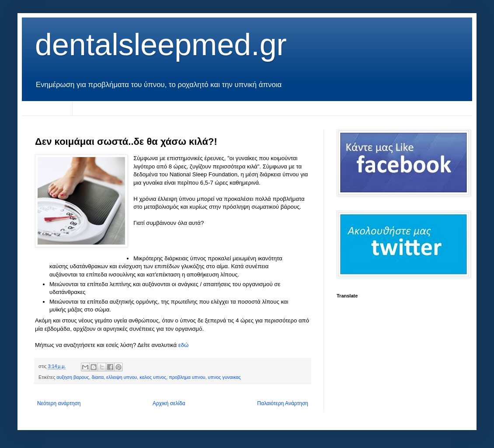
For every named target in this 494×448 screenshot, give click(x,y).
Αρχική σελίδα (47, 108)
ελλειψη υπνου (122, 377)
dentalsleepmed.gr (161, 45)
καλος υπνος (153, 377)
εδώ (184, 345)
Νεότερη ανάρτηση (59, 403)
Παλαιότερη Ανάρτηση (283, 403)
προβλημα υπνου (187, 377)
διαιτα (98, 377)
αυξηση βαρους (73, 377)
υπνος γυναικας (224, 377)
